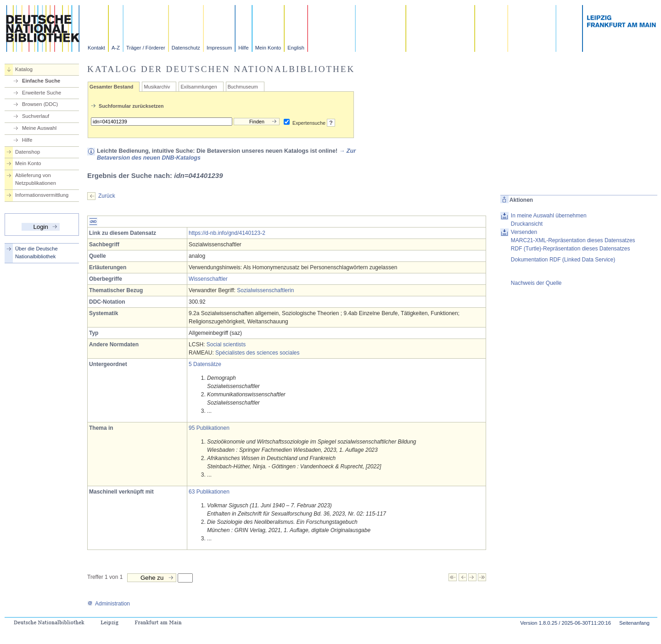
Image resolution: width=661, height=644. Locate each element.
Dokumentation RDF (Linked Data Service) (563, 260)
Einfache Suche (41, 81)
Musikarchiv (157, 87)
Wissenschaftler (208, 279)
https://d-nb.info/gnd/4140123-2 (227, 233)
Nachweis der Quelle (536, 283)
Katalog (24, 69)
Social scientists (226, 344)
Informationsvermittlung (42, 195)
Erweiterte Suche (42, 93)
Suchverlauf (36, 116)
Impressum (219, 48)
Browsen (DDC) (40, 104)
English (296, 48)
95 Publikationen (209, 428)
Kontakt (96, 48)
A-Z (116, 48)
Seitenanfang (634, 623)
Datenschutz (186, 48)
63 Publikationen (209, 492)
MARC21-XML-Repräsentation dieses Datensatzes (573, 240)
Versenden (524, 232)
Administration (109, 604)
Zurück (107, 196)
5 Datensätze (205, 364)
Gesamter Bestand (111, 87)
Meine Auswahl (39, 128)
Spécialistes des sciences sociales (257, 353)
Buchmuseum (243, 87)
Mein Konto (268, 48)
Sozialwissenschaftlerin (265, 290)
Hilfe (243, 48)
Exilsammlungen (199, 87)
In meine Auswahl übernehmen (549, 216)
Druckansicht (527, 224)
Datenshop (28, 152)
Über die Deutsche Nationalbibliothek (36, 253)
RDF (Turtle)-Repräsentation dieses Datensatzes (571, 249)
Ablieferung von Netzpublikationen (36, 179)
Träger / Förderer (146, 48)
